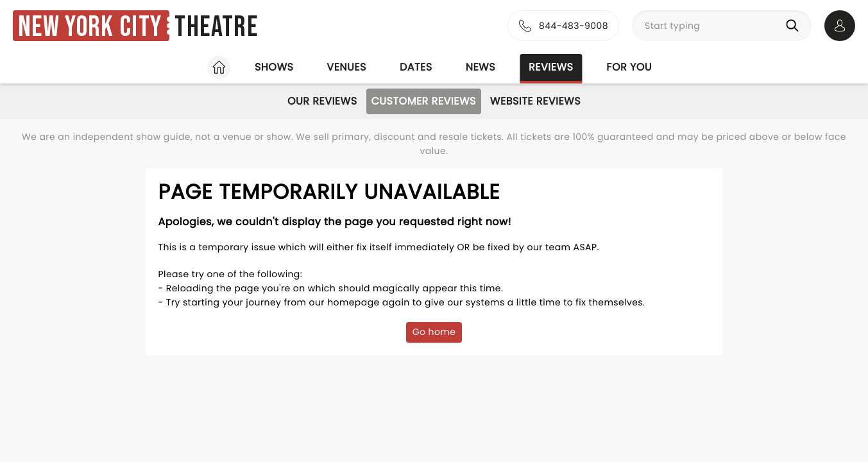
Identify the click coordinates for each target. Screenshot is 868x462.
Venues (346, 67)
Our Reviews (322, 101)
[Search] (795, 26)
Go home (434, 332)
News (481, 67)
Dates (416, 67)
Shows (274, 67)
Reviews (551, 67)
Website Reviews (535, 101)
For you (629, 67)
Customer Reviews (424, 101)
